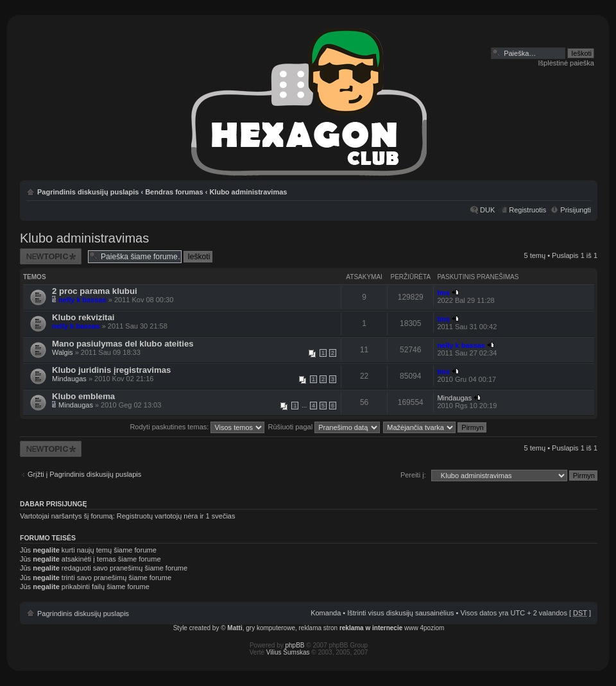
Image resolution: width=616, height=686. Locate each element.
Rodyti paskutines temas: (197, 427)
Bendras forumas (174, 192)
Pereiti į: (413, 475)
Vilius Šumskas (288, 652)
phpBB (295, 645)
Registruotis (527, 210)
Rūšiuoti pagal (324, 427)
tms (443, 293)
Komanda (326, 613)
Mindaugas (69, 379)
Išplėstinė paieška (566, 63)
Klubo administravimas (248, 192)
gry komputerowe (270, 628)
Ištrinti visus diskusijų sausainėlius (400, 613)
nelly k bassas (82, 300)
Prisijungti (576, 210)
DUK (487, 210)
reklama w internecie (371, 628)
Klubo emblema (83, 396)
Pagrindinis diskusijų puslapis (88, 192)
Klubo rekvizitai (83, 317)
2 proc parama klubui (95, 291)
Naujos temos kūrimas (51, 256)
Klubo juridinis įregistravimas (111, 370)
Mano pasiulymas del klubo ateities (123, 344)
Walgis (63, 352)
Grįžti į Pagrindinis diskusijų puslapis (84, 474)
